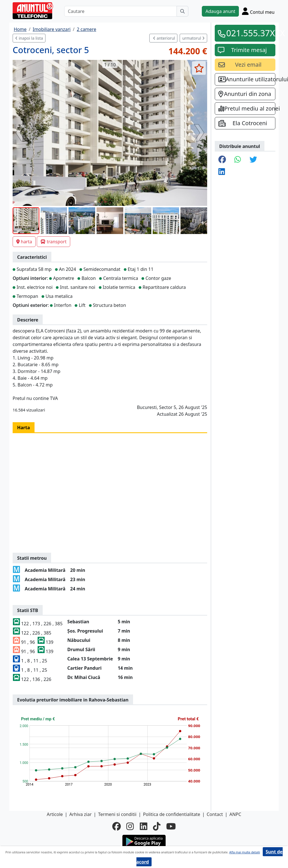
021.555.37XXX (249, 33)
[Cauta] (182, 11)
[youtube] (171, 826)
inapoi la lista (29, 38)
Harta (24, 428)
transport (53, 242)
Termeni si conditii (117, 814)
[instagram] (130, 826)
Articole (55, 814)
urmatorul (193, 38)
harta (24, 242)
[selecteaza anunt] (199, 68)
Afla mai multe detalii (245, 852)
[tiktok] (157, 826)
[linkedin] (144, 826)
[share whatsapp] (238, 160)
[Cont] (258, 11)
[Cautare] (121, 11)
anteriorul (164, 38)
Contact (215, 814)
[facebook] (116, 826)
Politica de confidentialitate (172, 814)
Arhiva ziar (80, 814)
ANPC (235, 814)
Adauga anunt (220, 11)
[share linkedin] (222, 172)
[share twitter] (253, 160)
